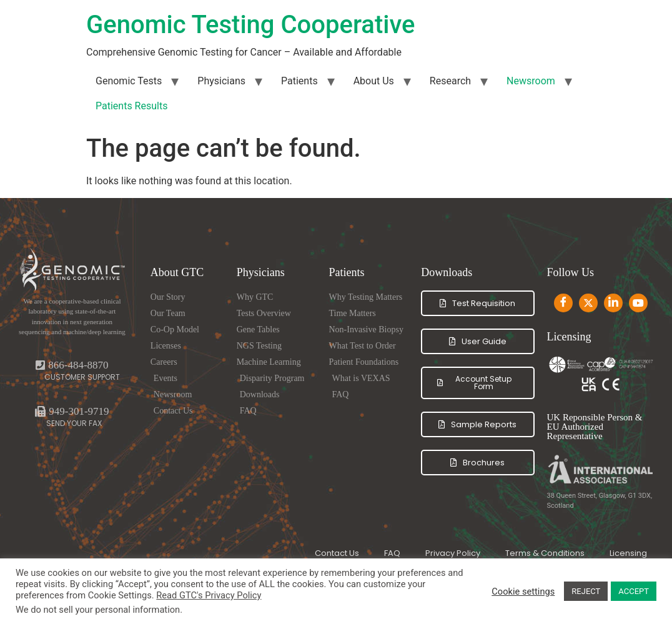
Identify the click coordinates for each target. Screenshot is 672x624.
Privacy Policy (453, 553)
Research (450, 81)
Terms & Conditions (545, 553)
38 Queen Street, (573, 496)
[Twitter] (588, 303)
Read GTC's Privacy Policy (209, 595)
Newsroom (531, 81)
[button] (72, 411)
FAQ (392, 553)
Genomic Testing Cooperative (250, 25)
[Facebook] (563, 303)
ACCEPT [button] (634, 591)
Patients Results (131, 106)
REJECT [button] (586, 591)
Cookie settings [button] (523, 592)
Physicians (221, 81)
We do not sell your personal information (98, 610)
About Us (374, 81)
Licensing (628, 553)
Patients (299, 81)
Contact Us (337, 553)
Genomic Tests (129, 81)
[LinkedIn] (613, 303)
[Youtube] (638, 303)
